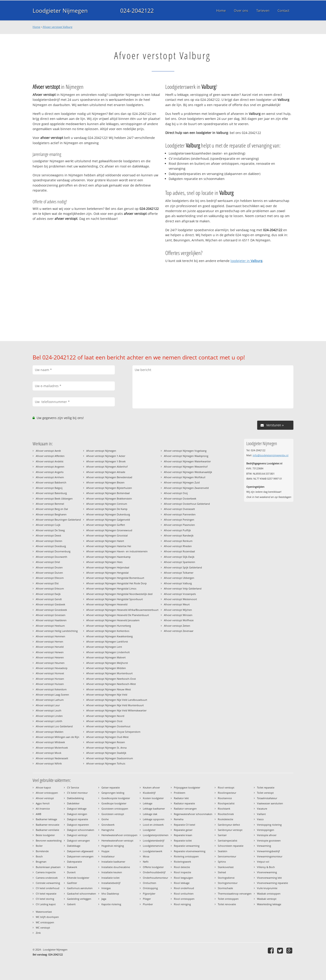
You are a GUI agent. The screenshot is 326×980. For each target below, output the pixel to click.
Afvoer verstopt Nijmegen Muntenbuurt (109, 673)
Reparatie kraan (183, 835)
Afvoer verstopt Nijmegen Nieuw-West (109, 689)
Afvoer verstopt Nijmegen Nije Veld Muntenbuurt (115, 705)
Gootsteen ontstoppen (115, 809)
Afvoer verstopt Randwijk (179, 535)
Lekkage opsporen (154, 819)
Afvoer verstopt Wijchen (178, 610)
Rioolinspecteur (227, 793)
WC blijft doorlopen (47, 917)
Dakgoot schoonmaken (81, 830)
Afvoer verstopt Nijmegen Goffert (106, 525)
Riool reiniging (182, 904)
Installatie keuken (112, 872)
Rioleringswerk (182, 862)
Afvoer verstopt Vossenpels (180, 594)
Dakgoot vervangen (78, 841)
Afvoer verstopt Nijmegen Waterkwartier (187, 461)
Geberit (71, 904)
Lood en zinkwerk (153, 825)
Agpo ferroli (43, 803)
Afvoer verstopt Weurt (177, 604)
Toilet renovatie (227, 904)
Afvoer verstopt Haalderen (51, 620)
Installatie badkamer (113, 862)
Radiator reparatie (184, 803)
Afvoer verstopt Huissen (50, 684)
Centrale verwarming (48, 883)
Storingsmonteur (228, 883)
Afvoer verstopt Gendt (49, 599)
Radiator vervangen (185, 809)
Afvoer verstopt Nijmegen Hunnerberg (109, 626)
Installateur (108, 856)
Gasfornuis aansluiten (80, 888)
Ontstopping (150, 888)
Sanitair (222, 835)
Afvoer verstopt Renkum (178, 541)
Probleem (180, 793)
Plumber (148, 904)
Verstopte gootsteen (269, 841)
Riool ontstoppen (184, 899)
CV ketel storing (45, 899)
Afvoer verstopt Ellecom (50, 578)
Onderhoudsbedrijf (154, 872)
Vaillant (261, 814)
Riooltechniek (226, 814)
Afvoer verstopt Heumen (50, 663)
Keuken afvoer (151, 787)
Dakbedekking (75, 798)
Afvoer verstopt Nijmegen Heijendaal (108, 567)
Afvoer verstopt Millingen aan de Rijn (58, 737)
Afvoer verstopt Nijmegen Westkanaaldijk (188, 472)
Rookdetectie (225, 819)
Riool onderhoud (184, 888)
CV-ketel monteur (77, 793)
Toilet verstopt (265, 793)
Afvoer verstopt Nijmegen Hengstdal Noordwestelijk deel (119, 594)
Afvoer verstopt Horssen (50, 679)
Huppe (105, 851)
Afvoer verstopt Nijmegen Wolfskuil (185, 477)
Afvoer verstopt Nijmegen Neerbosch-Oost (111, 679)
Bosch (39, 856)
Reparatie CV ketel (185, 825)
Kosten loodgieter (153, 798)
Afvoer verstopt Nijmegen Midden (106, 668)
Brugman (41, 862)
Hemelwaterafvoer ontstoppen (119, 835)
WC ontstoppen (45, 922)
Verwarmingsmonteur (270, 856)
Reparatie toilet (183, 841)
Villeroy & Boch (266, 867)
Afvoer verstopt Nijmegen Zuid (182, 482)
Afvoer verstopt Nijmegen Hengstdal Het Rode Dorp (116, 583)
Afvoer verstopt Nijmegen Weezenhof (186, 467)
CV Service (73, 787)
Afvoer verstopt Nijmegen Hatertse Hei (109, 546)
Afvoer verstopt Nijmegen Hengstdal (107, 573)
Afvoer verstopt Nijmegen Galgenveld (108, 520)
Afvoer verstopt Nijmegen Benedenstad (109, 477)
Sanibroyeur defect (229, 825)
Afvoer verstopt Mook (49, 753)
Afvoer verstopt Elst (47, 583)
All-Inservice (43, 809)
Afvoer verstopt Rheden (178, 546)
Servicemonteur (227, 856)
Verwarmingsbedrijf (268, 851)
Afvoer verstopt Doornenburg (53, 551)
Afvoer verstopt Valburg (58, 27)
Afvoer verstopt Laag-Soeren (52, 695)
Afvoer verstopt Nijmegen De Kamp (107, 509)
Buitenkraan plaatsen (48, 867)
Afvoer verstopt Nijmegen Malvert (106, 657)
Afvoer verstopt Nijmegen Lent (104, 647)
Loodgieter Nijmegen (60, 10)
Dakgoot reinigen (77, 814)
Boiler (39, 846)
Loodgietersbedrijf (154, 841)
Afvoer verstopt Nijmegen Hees (104, 562)
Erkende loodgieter (78, 878)
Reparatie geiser (183, 830)
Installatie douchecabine (116, 867)
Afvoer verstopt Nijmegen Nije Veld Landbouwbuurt (117, 700)
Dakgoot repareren (78, 825)
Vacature (262, 809)
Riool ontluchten (184, 894)
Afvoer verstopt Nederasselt (52, 758)
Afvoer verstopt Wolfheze (179, 620)
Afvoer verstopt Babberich (51, 482)
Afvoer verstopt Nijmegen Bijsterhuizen (109, 488)
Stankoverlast (226, 867)
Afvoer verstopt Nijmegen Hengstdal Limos (111, 588)
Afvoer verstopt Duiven (49, 573)
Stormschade (225, 888)
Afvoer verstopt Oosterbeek (180, 498)
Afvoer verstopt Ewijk (48, 594)
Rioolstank (224, 809)
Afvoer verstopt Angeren (50, 467)
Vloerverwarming (267, 872)
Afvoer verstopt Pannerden (180, 514)
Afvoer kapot (43, 787)
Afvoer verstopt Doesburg (51, 546)
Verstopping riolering (269, 825)
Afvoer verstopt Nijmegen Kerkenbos (108, 631)
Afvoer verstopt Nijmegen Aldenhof (107, 467)
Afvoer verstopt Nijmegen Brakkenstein (109, 498)
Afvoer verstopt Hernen (49, 642)
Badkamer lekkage (46, 819)
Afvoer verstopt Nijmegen (101, 451)
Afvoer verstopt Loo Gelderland (54, 726)
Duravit (71, 872)
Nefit (146, 862)
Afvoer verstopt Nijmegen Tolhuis (106, 763)
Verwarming (264, 846)
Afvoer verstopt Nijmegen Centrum (107, 504)
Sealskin (223, 851)
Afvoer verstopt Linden (49, 716)
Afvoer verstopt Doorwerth (52, 557)
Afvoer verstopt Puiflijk (177, 530)
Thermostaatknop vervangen (235, 894)
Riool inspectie (182, 872)
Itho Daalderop (110, 894)
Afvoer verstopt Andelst (50, 461)
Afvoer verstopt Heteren (50, 657)
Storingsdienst (226, 878)
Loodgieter (149, 830)
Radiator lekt (181, 798)
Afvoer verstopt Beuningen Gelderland (58, 520)
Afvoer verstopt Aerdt (48, 451)
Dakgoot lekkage (77, 809)
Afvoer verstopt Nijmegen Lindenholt (108, 652)
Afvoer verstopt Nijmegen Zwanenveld (186, 488)
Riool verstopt (226, 787)
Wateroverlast (44, 912)
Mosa (146, 856)
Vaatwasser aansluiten (270, 803)
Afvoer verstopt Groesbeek (51, 610)
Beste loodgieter (45, 835)
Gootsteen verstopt (113, 814)
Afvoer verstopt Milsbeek (50, 742)
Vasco (260, 819)
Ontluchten (150, 883)
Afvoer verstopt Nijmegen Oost (104, 721)
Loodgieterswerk (153, 851)
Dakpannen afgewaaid (80, 851)
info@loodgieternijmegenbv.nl (271, 455)
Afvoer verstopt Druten (49, 567)
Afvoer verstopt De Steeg (50, 530)
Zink (38, 933)
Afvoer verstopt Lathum (50, 700)
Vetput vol (263, 862)
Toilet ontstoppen (228, 899)
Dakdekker (73, 803)
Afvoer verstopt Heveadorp (52, 668)
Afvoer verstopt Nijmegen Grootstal (107, 535)
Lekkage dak (150, 814)
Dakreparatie (74, 862)
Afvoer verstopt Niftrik (49, 763)
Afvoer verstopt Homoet (50, 673)
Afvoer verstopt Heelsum (50, 626)
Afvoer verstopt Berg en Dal (52, 509)
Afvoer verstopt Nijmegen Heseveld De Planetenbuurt (118, 615)
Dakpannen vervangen (80, 856)
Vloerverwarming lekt (269, 878)
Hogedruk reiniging (113, 846)
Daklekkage (74, 846)
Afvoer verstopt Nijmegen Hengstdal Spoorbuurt (115, 599)
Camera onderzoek (47, 878)
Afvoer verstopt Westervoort (180, 599)
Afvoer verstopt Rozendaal (179, 551)
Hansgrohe (108, 830)
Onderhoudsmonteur (155, 878)
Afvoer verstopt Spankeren (180, 562)
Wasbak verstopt (267, 899)
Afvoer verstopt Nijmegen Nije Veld (107, 695)
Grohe (105, 819)
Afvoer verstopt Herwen (50, 652)
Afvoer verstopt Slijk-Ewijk (179, 557)
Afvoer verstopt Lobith (49, 721)
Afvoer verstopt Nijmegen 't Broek (106, 461)
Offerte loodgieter (153, 867)
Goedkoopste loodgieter (116, 798)
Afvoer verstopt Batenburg (51, 493)
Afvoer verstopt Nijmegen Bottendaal (108, 493)
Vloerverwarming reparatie (272, 883)
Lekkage (148, 803)
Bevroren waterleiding (49, 841)
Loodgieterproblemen (156, 835)
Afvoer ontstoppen (47, 793)
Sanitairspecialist (228, 841)
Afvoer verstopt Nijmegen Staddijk (106, 753)
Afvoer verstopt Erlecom (50, 588)
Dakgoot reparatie (78, 819)
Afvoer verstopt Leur (48, 705)
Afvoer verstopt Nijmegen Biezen (105, 482)
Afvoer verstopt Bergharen (51, 514)
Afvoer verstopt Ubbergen (179, 578)
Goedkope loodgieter (114, 803)
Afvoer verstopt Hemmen (50, 636)
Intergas (106, 888)
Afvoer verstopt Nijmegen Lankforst (107, 642)
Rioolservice (225, 798)
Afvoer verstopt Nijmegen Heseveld (107, 604)
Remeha (179, 819)
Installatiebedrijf (111, 883)
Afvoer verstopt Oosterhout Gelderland (187, 504)
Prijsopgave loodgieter (187, 787)
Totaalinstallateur (267, 798)
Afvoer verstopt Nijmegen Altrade (106, 472)
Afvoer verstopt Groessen (51, 615)
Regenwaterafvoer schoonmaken (193, 814)
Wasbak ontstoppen (269, 894)
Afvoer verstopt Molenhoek (52, 748)
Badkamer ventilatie (47, 830)
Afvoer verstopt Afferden (50, 456)
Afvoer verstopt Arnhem (50, 477)
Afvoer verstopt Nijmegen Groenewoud (109, 530)
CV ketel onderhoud (48, 888)
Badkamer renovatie (48, 825)
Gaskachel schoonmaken (81, 894)
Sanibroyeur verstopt (230, 830)
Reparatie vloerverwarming (190, 851)
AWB (38, 814)
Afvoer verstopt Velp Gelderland (183, 588)
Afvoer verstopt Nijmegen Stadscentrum (110, 758)
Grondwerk (108, 825)
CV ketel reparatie (46, 894)
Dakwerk (72, 867)
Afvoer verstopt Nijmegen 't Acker (106, 456)
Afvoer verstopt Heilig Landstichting (57, 631)
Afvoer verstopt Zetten (177, 626)
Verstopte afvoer (267, 835)
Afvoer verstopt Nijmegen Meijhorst (107, 663)
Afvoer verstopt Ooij (176, 493)
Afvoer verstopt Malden (50, 732)
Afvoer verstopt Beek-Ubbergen (54, 498)
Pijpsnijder (149, 894)
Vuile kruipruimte (267, 888)
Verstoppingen (266, 830)
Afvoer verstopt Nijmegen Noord (105, 716)
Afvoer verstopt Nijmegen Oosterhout (108, 726)
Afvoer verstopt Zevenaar (179, 631)
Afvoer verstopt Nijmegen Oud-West (107, 737)
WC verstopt (43, 928)
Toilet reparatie (266, 787)
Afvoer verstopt (45, 798)
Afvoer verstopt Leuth (49, 710)
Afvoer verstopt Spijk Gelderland (183, 567)
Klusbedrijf (149, 793)
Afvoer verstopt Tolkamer (179, 573)
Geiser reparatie (111, 787)
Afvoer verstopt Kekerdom (51, 689)
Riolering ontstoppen (186, 856)
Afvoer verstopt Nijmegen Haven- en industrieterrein (117, 551)
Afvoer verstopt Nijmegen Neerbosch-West (111, 684)
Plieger (147, 899)
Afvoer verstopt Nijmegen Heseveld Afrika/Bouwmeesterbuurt (122, 610)
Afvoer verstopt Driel (48, 562)
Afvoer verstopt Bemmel (50, 504)
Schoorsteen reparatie (231, 846)
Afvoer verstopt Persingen (179, 520)
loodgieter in (246, 261)
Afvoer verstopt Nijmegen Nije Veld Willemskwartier (116, 710)
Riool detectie (182, 867)
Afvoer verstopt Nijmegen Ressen (106, 742)
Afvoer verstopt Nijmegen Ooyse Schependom (113, 732)
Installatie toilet (110, 878)
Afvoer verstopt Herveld (50, 647)
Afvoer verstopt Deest (48, 535)
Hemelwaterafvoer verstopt (117, 841)
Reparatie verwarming (187, 846)
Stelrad (222, 872)
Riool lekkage (182, 883)
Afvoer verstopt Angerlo (50, 472)
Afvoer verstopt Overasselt (179, 509)
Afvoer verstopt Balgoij (49, 488)
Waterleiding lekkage (269, 904)
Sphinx (222, 862)
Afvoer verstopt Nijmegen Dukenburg (108, 514)
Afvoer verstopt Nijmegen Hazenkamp (108, 557)
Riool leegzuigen (183, 878)
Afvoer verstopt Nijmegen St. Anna (106, 748)
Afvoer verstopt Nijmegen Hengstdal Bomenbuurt (115, 578)
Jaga (104, 899)
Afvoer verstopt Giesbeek (50, 604)
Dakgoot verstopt (77, 835)
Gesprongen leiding (113, 793)
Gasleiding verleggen (79, 899)
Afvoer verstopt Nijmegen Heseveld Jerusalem (113, 620)
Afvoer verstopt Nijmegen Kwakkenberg (109, 636)
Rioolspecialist (226, 803)
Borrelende (42, 851)
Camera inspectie (46, 872)
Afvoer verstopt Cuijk (48, 525)
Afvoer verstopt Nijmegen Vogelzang (185, 451)
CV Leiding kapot (46, 904)
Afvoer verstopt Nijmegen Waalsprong (186, 456)
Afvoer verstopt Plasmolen (179, 525)
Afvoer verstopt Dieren (49, 541)
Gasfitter (72, 883)
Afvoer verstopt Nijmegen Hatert (105, 541)
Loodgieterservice (153, 846)
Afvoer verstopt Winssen (178, 615)
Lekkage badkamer (154, 809)
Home (36, 27)
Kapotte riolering (111, 904)
